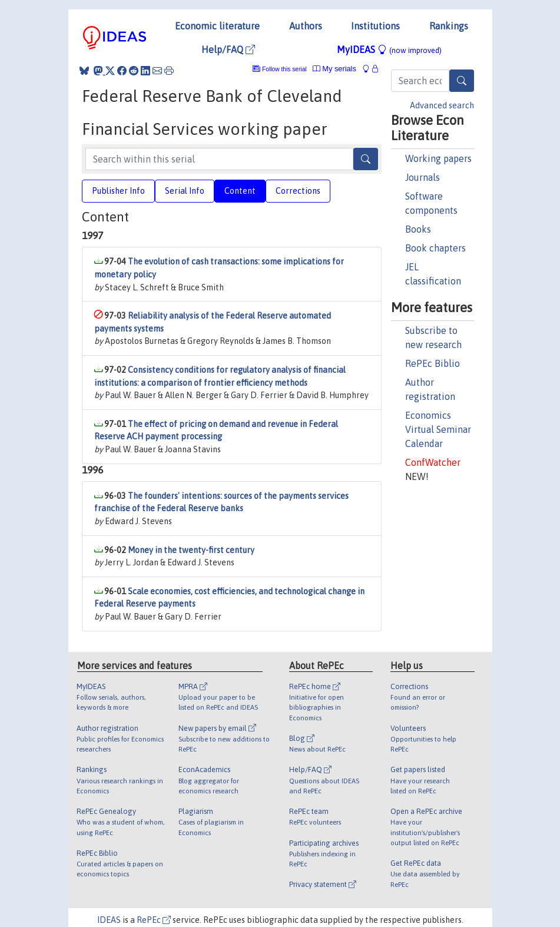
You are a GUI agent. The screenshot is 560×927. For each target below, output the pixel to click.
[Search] (462, 81)
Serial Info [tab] (185, 191)
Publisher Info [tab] (118, 191)
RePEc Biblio (433, 363)
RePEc (154, 920)
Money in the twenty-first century (191, 550)
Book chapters (435, 248)
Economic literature (217, 26)
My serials (334, 69)
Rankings (449, 26)
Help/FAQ (228, 49)
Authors (306, 26)
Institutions (375, 26)
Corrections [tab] (298, 191)
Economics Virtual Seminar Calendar (438, 429)
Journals (423, 177)
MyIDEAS (389, 49)
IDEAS (109, 920)
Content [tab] (240, 191)
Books (418, 229)
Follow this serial (284, 69)
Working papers (438, 158)
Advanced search (442, 105)
